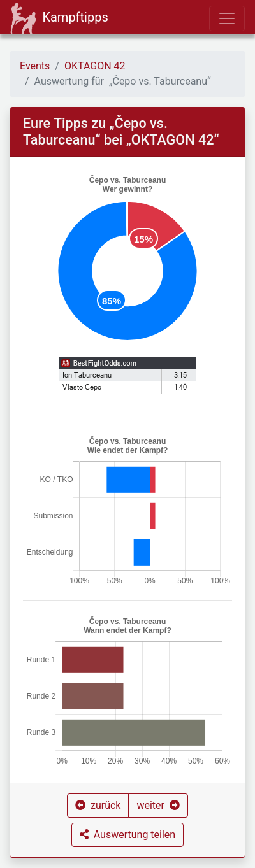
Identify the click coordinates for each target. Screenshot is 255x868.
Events (35, 66)
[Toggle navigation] (227, 18)
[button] (98, 806)
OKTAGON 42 (95, 66)
